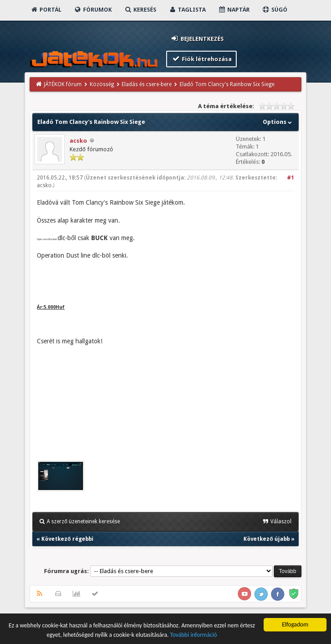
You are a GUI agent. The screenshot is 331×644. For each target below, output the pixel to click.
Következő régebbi (67, 539)
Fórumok (93, 10)
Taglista (187, 10)
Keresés (140, 10)
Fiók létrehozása (201, 59)
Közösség (102, 84)
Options (278, 122)
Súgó (275, 10)
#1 (291, 178)
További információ (193, 635)
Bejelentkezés (197, 38)
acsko (78, 141)
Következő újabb (266, 539)
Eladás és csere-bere (147, 84)
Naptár (234, 10)
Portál (46, 10)
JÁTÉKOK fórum (63, 84)
